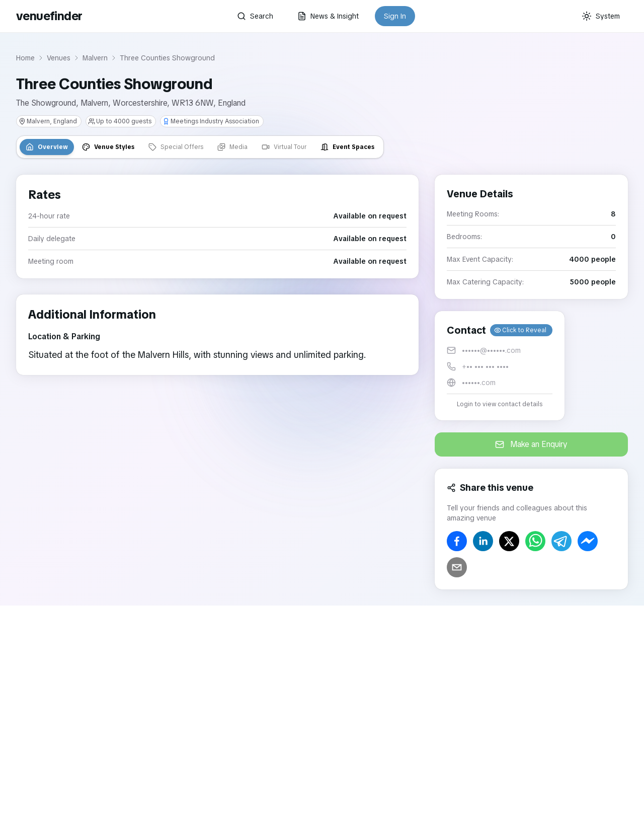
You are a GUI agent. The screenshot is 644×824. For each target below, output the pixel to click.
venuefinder (49, 16)
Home (25, 58)
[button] (500, 366)
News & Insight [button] (328, 16)
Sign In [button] (395, 16)
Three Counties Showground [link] (167, 58)
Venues (59, 58)
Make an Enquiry (531, 444)
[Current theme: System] (601, 16)
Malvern (95, 58)
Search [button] (255, 16)
